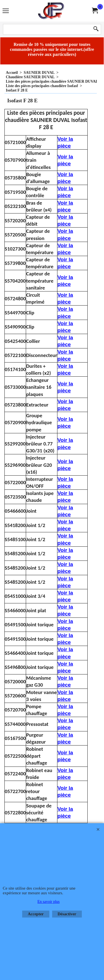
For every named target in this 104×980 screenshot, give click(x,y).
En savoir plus (49, 902)
